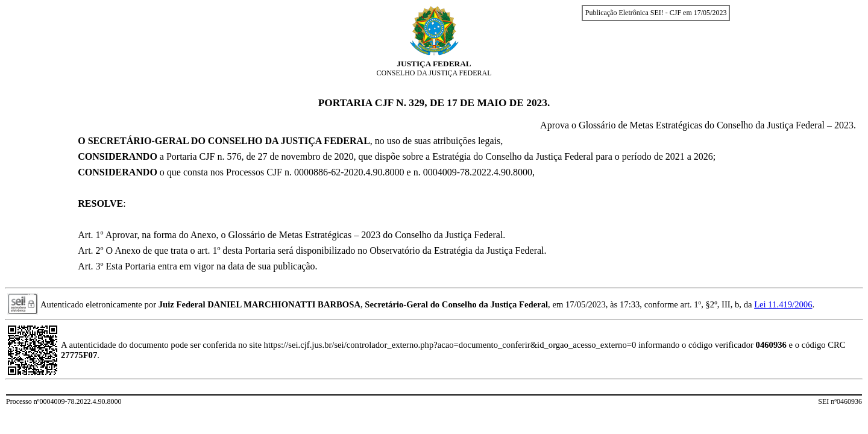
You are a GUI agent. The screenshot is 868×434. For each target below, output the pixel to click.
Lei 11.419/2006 (783, 304)
